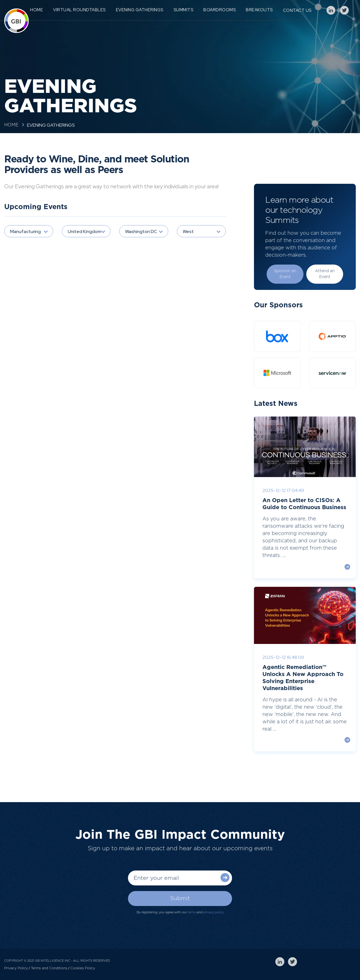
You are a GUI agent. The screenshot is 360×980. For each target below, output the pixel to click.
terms (192, 912)
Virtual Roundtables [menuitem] (79, 10)
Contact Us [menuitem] (297, 10)
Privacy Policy (16, 968)
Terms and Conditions (49, 968)
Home (11, 125)
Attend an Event (325, 274)
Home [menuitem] (37, 10)
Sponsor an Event (285, 274)
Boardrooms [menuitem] (220, 10)
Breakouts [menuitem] (259, 10)
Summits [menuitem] (184, 10)
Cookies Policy (83, 968)
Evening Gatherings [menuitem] (140, 10)
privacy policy (213, 912)
